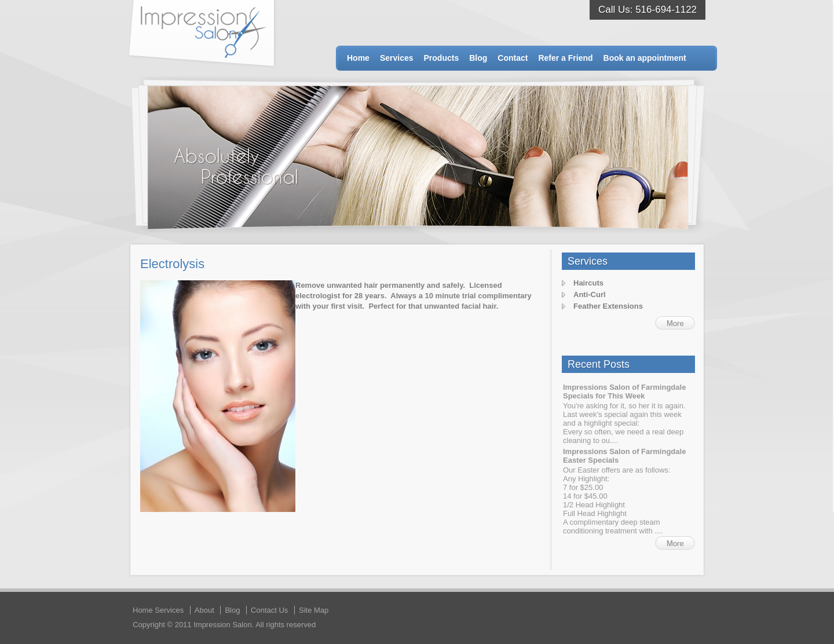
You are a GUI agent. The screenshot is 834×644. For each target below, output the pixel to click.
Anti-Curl (590, 294)
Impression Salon (202, 34)
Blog (478, 58)
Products (442, 58)
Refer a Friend (565, 58)
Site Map (314, 610)
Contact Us (269, 610)
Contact (513, 58)
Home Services (158, 610)
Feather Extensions (608, 306)
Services (397, 58)
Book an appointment (645, 58)
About (204, 610)
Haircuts (588, 283)
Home (358, 58)
